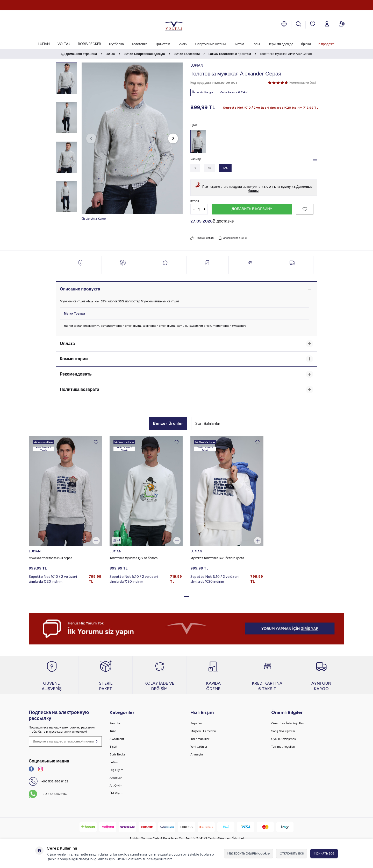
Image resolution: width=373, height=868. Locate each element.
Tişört (113, 747)
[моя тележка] (341, 24)
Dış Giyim (116, 770)
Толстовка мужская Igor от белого (134, 558)
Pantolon (116, 723)
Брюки (182, 44)
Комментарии (187, 359)
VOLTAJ (64, 44)
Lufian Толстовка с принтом (230, 54)
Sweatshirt (117, 739)
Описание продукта (187, 289)
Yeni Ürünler (199, 747)
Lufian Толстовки (187, 54)
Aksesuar (116, 778)
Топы (256, 44)
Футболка (116, 44)
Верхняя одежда (280, 44)
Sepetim (196, 723)
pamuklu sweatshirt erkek (194, 326)
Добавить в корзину (252, 209)
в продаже (327, 44)
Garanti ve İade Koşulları (288, 723)
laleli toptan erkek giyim (159, 326)
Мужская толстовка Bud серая (51, 558)
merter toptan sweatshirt (229, 326)
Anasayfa (197, 754)
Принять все (324, 853)
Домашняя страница (79, 54)
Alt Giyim (116, 786)
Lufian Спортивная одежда (144, 54)
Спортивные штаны (210, 44)
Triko (113, 731)
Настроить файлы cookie (248, 853)
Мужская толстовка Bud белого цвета (217, 558)
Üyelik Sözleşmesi (284, 739)
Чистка (239, 44)
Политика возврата (187, 390)
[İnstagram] (40, 769)
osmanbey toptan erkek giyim (121, 326)
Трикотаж (162, 44)
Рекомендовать (202, 238)
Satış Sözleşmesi (283, 731)
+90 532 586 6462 (55, 781)
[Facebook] (31, 769)
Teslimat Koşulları (283, 747)
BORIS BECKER (89, 44)
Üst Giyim (116, 793)
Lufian (110, 54)
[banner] (187, 629)
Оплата (187, 344)
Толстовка (139, 44)
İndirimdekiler (200, 739)
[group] (132, 138)
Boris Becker (118, 754)
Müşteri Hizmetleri (203, 731)
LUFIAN (44, 44)
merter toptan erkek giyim (82, 326)
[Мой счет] (327, 24)
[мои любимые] (313, 24)
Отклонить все (292, 853)
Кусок (195, 201)
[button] (91, 138)
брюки (306, 44)
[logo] (174, 25)
